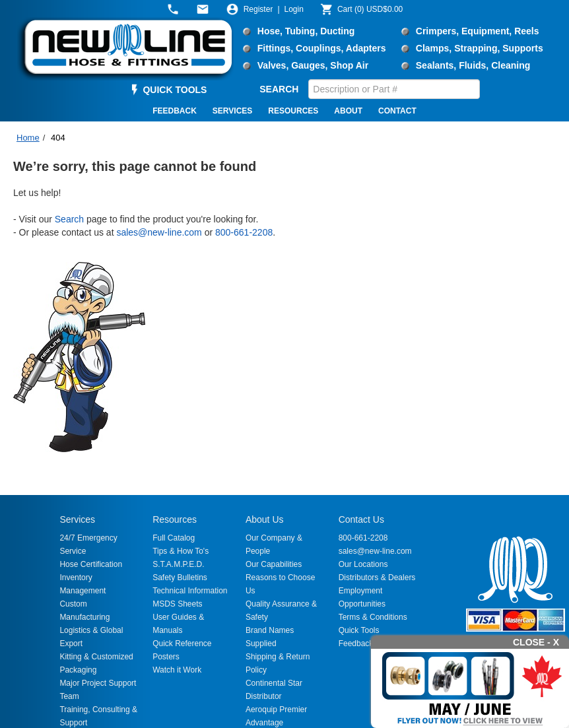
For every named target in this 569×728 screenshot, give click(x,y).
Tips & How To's (181, 551)
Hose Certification (91, 564)
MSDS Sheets (177, 604)
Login (294, 9)
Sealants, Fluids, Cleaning (473, 65)
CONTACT (397, 111)
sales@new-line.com (159, 232)
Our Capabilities (274, 564)
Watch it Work (177, 670)
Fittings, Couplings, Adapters (322, 48)
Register (258, 9)
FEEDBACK (175, 111)
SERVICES (232, 111)
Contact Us (361, 519)
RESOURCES (293, 111)
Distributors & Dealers (377, 578)
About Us (265, 519)
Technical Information (190, 591)
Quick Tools (359, 630)
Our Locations (363, 564)
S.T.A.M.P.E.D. (178, 564)
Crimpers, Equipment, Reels (478, 31)
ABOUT (348, 111)
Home (28, 138)
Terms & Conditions (373, 617)
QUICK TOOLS (175, 90)
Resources (175, 519)
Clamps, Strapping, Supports (480, 48)
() (370, 9)
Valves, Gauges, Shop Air (313, 65)
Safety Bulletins (180, 578)
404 (58, 138)
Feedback (356, 644)
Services (77, 519)
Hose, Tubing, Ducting (306, 31)
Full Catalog (174, 538)
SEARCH (279, 89)
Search (69, 219)
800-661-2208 (244, 232)
